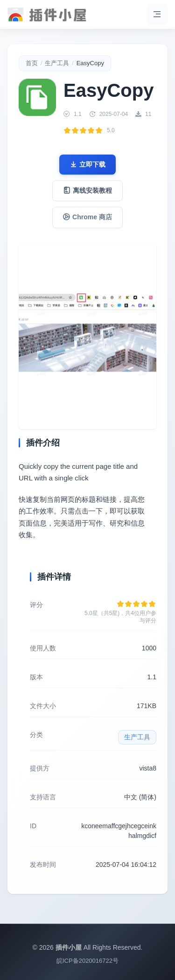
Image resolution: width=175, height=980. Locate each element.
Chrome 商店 (87, 217)
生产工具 (57, 63)
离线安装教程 (88, 191)
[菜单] (157, 14)
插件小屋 (69, 947)
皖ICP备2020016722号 (87, 961)
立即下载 (88, 165)
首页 (32, 63)
